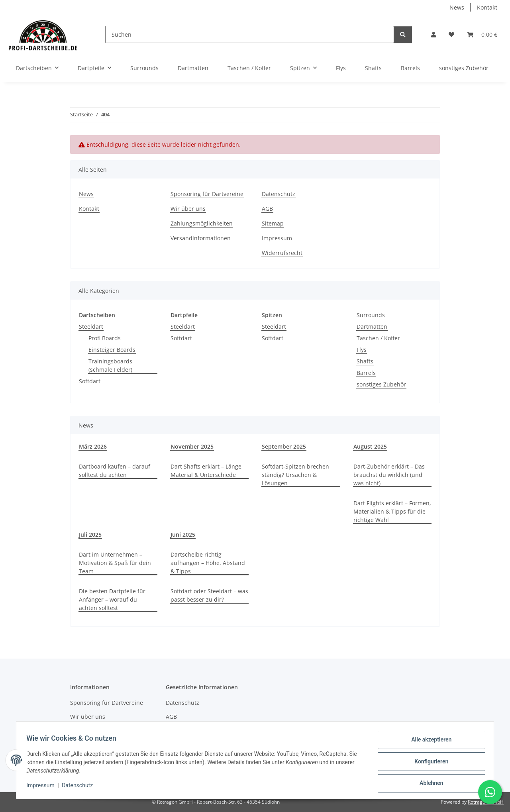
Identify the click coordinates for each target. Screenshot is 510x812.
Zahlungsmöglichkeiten (202, 223)
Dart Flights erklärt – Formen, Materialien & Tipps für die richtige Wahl (392, 511)
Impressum (43, 787)
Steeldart (91, 327)
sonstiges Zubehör (381, 384)
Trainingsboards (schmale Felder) (110, 365)
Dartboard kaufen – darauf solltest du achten (115, 471)
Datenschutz (80, 787)
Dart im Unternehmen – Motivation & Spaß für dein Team (115, 563)
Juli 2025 (90, 534)
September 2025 (284, 446)
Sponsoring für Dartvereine (207, 194)
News (457, 7)
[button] (433, 34)
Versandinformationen (201, 238)
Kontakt (487, 7)
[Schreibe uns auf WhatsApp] (490, 792)
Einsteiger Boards (112, 350)
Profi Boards (105, 338)
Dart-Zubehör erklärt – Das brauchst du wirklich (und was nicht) (389, 475)
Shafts (365, 361)
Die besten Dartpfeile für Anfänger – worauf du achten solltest (112, 599)
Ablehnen (429, 784)
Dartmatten (372, 327)
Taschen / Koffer (378, 338)
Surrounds (371, 315)
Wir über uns (188, 209)
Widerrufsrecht (282, 253)
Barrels (366, 373)
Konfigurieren (429, 763)
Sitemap (273, 223)
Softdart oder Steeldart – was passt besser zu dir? (209, 595)
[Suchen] (250, 34)
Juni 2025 (183, 534)
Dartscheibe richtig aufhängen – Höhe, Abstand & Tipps (208, 563)
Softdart (90, 381)
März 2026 (93, 446)
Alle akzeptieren (429, 742)
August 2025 (370, 446)
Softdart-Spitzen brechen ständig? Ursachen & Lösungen (295, 475)
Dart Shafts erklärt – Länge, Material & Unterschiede (207, 471)
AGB (267, 209)
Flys (362, 350)
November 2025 (192, 446)
